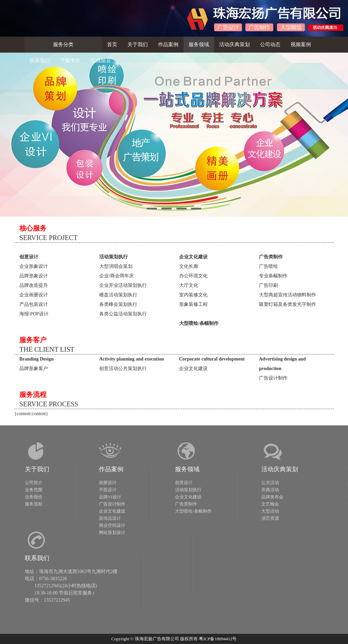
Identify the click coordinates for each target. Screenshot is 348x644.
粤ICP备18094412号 (218, 639)
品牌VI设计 (110, 497)
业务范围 (34, 490)
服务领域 (187, 469)
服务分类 (63, 44)
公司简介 (34, 483)
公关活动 (270, 483)
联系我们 (37, 558)
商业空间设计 (112, 525)
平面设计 (108, 490)
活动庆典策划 (280, 469)
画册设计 (108, 483)
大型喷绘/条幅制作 (193, 511)
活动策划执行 (188, 490)
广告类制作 (186, 504)
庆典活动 (270, 490)
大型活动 (270, 511)
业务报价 (34, 497)
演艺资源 (270, 518)
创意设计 (184, 483)
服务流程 (34, 504)
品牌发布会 (272, 497)
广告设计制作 (112, 504)
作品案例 (111, 469)
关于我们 (37, 469)
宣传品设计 (110, 518)
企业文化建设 (112, 511)
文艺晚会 (270, 504)
